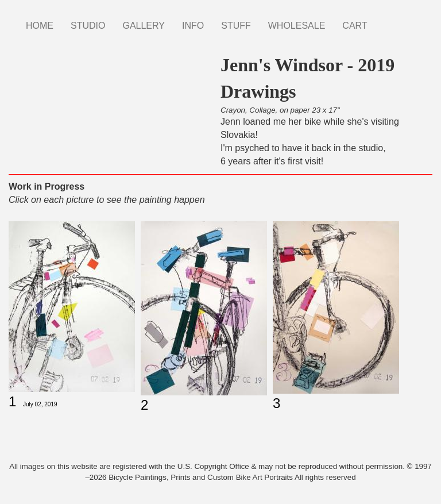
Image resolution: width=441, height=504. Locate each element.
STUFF (236, 26)
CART (355, 26)
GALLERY (144, 26)
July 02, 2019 (40, 404)
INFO (193, 26)
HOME (40, 26)
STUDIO (88, 26)
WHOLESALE (297, 26)
